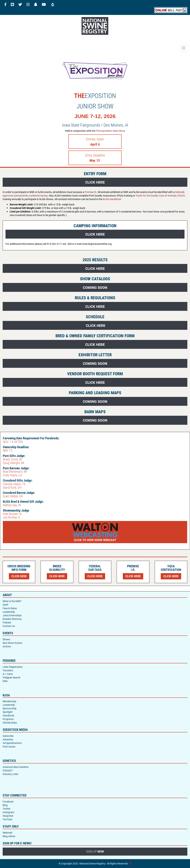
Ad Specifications (12, 743)
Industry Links (10, 774)
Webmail (7, 833)
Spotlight (8, 712)
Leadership (9, 612)
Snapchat (8, 816)
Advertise (8, 739)
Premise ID (91, 192)
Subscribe (8, 736)
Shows (6, 639)
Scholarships (10, 723)
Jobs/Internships (12, 615)
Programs (8, 719)
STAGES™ (8, 770)
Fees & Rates (10, 608)
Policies (7, 622)
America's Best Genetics (16, 767)
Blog (5, 805)
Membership (9, 701)
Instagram (8, 812)
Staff (5, 605)
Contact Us (9, 626)
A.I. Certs (8, 674)
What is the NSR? (12, 601)
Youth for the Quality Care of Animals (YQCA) (160, 196)
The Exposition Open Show (111, 131)
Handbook (8, 715)
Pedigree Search (12, 677)
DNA (5, 681)
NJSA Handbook (112, 199)
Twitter (7, 809)
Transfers (8, 670)
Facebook (8, 802)
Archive (7, 646)
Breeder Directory (12, 619)
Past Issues (9, 746)
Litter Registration (13, 667)
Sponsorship (10, 708)
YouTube (7, 819)
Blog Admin (9, 836)
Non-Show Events (12, 643)
